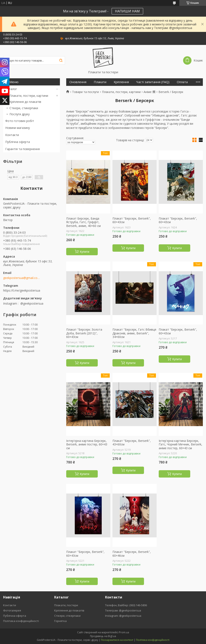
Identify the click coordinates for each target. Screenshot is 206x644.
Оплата (182, 82)
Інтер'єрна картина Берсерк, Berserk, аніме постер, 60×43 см (87, 444)
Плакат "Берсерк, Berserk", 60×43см (132, 220)
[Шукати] (61, 60)
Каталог (11, 89)
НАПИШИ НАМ (127, 11)
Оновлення (78, 82)
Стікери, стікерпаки (67, 616)
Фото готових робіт (20, 121)
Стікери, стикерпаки (24, 108)
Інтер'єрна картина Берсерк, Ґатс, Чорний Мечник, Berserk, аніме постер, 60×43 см (180, 444)
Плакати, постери (66, 605)
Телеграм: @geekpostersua (123, 610)
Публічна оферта (18, 142)
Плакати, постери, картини (29, 96)
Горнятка (60, 621)
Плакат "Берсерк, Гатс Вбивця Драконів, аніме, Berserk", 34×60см (134, 333)
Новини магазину (18, 128)
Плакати (100, 82)
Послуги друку (20, 114)
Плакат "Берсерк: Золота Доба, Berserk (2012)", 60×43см (84, 333)
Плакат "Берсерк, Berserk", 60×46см (132, 554)
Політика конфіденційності (21, 621)
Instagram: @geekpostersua (123, 616)
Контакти (12, 135)
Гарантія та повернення (22, 149)
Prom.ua (124, 632)
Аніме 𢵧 (149, 92)
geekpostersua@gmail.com (22, 278)
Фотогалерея (12, 610)
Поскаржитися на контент (117, 640)
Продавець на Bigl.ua (103, 636)
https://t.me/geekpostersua (22, 290)
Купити (85, 252)
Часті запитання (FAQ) (153, 82)
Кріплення (121, 82)
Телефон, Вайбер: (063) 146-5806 (126, 605)
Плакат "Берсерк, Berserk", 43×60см (132, 443)
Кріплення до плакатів (25, 102)
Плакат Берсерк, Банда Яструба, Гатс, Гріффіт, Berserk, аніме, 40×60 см (83, 222)
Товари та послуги (85, 92)
